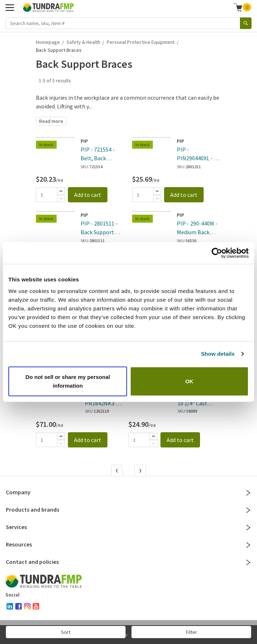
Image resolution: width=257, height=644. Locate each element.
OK (189, 381)
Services (128, 527)
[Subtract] (61, 198)
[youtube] (36, 606)
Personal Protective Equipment (141, 42)
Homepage (48, 42)
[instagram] (27, 606)
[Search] (246, 23)
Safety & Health (83, 42)
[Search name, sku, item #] (123, 23)
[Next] (141, 471)
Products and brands (128, 509)
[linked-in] (10, 606)
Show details (218, 354)
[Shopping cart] (238, 7)
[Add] (61, 191)
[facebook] (19, 606)
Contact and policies (128, 562)
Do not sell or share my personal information (68, 381)
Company (128, 492)
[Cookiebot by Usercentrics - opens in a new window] (217, 253)
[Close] (248, 493)
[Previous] (118, 471)
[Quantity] (46, 195)
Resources (128, 544)
